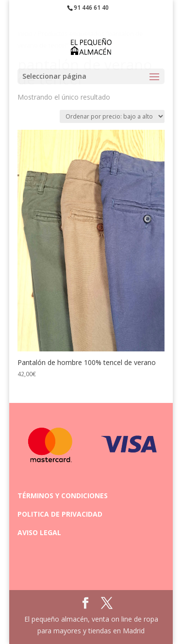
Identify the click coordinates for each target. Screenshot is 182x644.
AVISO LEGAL (39, 532)
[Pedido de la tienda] (112, 116)
